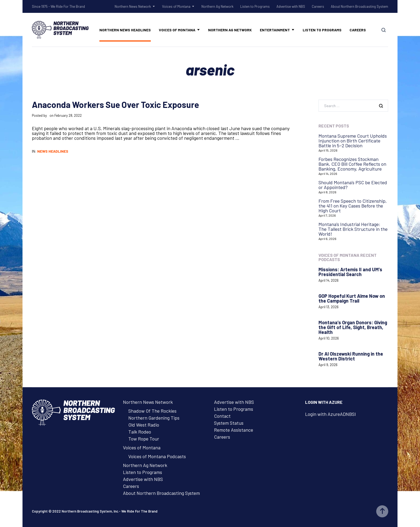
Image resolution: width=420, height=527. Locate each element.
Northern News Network (133, 6)
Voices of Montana (176, 6)
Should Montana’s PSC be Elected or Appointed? (353, 185)
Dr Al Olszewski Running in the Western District (351, 356)
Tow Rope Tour (144, 439)
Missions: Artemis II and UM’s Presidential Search (350, 272)
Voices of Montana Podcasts (157, 456)
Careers (318, 6)
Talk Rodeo (140, 432)
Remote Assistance (234, 430)
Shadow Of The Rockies (152, 411)
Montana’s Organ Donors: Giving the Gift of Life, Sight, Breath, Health (353, 327)
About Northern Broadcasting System (359, 6)
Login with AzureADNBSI (331, 414)
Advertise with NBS (291, 6)
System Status (229, 423)
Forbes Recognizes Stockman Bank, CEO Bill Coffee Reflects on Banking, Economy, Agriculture (352, 164)
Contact (222, 416)
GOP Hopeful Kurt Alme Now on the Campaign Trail (352, 298)
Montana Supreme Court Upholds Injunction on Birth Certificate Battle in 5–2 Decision (353, 141)
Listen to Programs (255, 6)
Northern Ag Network (217, 6)
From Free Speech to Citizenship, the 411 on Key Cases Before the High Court (353, 206)
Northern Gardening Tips (154, 418)
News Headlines (53, 151)
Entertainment (275, 30)
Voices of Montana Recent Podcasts (348, 257)
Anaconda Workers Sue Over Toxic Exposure (115, 104)
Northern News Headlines (125, 30)
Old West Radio (144, 425)
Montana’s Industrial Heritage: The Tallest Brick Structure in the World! (353, 229)
